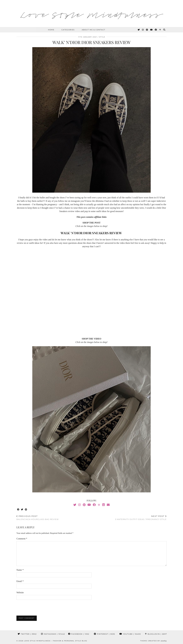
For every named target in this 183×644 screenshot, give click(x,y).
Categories (68, 30)
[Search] (164, 30)
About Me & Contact (94, 30)
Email (20, 581)
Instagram (53, 634)
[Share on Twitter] (22, 510)
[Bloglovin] (160, 30)
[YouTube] (152, 30)
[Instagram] (143, 30)
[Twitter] (139, 30)
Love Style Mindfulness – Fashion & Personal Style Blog (56, 641)
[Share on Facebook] (18, 510)
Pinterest (104, 634)
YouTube (130, 634)
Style (102, 37)
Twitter (27, 634)
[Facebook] (156, 30)
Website (20, 592)
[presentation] (38, 608)
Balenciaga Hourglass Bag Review (38, 518)
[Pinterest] (147, 30)
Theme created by (153, 641)
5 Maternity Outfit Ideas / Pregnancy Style (141, 518)
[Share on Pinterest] (26, 510)
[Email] (108, 505)
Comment (22, 539)
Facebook (79, 634)
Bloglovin (156, 634)
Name (20, 570)
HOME (51, 30)
